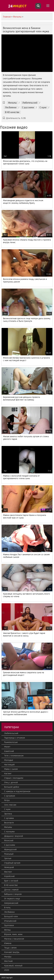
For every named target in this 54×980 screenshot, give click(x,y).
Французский (10, 849)
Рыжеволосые (11, 742)
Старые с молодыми (14, 778)
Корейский (9, 876)
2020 (7, 970)
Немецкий (9, 867)
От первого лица (12, 899)
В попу (7, 908)
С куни (43, 107)
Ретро (7, 800)
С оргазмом (10, 796)
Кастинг (8, 774)
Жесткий (8, 961)
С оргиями (9, 818)
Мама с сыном (11, 769)
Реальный (9, 854)
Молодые (9, 760)
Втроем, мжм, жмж (13, 934)
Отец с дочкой (11, 782)
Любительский (30, 103)
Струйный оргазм (12, 863)
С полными (9, 832)
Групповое (9, 925)
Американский (11, 903)
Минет (7, 747)
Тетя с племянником (14, 756)
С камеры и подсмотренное (17, 791)
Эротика (8, 814)
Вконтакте (9, 823)
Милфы (8, 957)
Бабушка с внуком (13, 894)
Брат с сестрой (11, 881)
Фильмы (12, 103)
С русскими (28, 107)
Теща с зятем (10, 948)
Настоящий (9, 765)
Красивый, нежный (13, 966)
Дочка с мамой (11, 890)
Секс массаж (10, 805)
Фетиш (7, 930)
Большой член (11, 916)
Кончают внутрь (12, 952)
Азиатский (9, 751)
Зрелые (8, 858)
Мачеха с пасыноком (14, 939)
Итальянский (10, 921)
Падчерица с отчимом (15, 738)
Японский (9, 841)
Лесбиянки (11, 107)
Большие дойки (12, 787)
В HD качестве (12, 112)
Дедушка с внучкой (14, 836)
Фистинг (8, 872)
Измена (8, 943)
